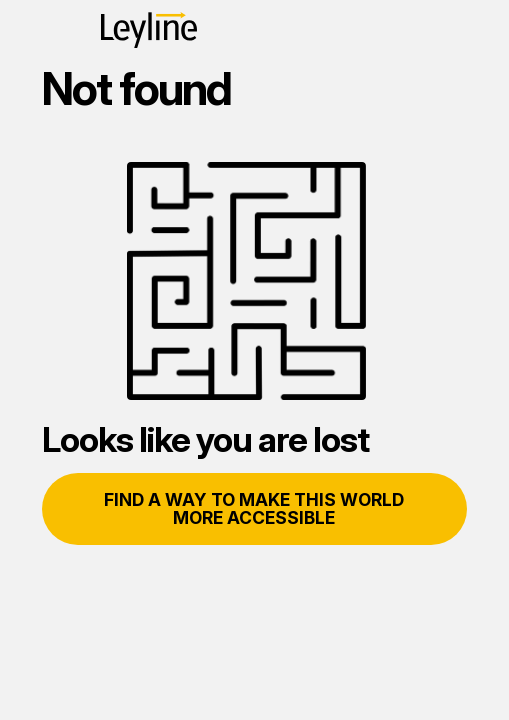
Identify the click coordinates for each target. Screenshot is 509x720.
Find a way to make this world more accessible (254, 508)
